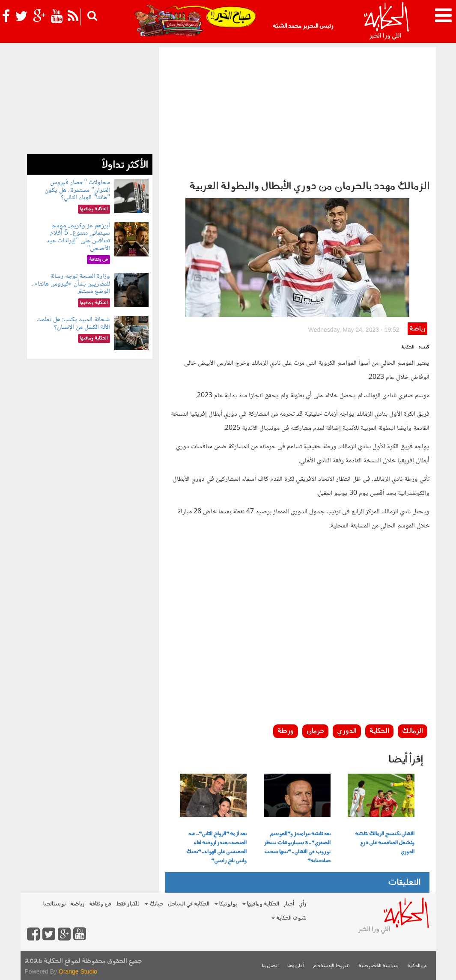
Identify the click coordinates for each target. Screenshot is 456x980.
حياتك (154, 904)
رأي (303, 904)
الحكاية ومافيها (261, 904)
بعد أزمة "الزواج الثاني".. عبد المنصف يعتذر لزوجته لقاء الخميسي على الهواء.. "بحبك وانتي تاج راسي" (216, 847)
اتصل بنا (270, 966)
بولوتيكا (226, 904)
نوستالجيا (55, 904)
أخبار (289, 904)
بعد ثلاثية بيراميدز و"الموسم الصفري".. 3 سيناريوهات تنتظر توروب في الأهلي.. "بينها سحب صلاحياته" (297, 847)
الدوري (347, 731)
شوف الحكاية (289, 918)
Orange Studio (78, 971)
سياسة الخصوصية (379, 966)
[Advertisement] (297, 111)
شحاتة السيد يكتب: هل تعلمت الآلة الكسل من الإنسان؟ (73, 323)
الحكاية (379, 731)
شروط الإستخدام (331, 966)
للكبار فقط (128, 904)
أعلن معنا (296, 966)
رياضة (417, 329)
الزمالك (413, 731)
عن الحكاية (417, 966)
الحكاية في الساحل (188, 904)
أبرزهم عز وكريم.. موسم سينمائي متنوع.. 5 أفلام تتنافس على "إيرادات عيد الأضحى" (78, 237)
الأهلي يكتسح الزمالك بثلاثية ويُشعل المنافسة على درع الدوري (385, 843)
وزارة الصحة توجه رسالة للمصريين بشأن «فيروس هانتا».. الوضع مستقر (71, 284)
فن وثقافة (100, 904)
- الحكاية (410, 347)
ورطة (286, 731)
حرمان (315, 731)
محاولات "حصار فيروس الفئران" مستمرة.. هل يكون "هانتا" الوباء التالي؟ (77, 190)
